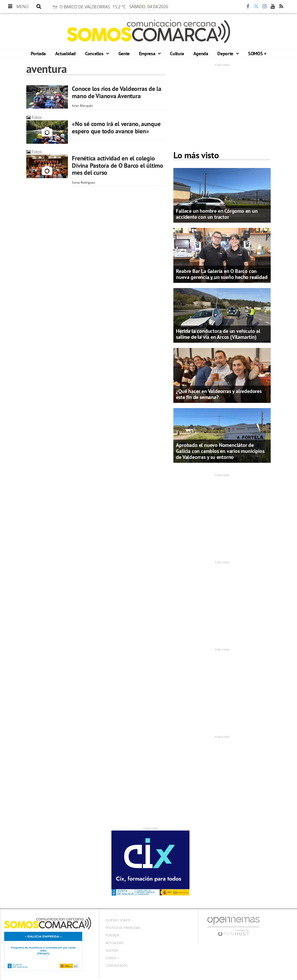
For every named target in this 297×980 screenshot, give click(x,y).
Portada (38, 54)
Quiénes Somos (118, 920)
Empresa (148, 54)
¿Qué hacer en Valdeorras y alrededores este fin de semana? (219, 394)
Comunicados (117, 966)
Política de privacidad (123, 928)
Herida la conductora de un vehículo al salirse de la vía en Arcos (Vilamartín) (218, 334)
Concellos (95, 54)
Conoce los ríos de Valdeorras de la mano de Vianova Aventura (117, 92)
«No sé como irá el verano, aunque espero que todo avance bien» (116, 127)
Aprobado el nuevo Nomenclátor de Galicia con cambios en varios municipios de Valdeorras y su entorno (220, 451)
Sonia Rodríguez (84, 182)
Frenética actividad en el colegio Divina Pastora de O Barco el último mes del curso (118, 165)
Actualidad (65, 54)
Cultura (177, 54)
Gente (124, 54)
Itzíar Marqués (82, 106)
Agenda (201, 54)
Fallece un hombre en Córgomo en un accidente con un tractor (217, 214)
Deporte (226, 54)
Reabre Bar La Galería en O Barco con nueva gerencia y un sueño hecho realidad (222, 274)
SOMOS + (257, 54)
